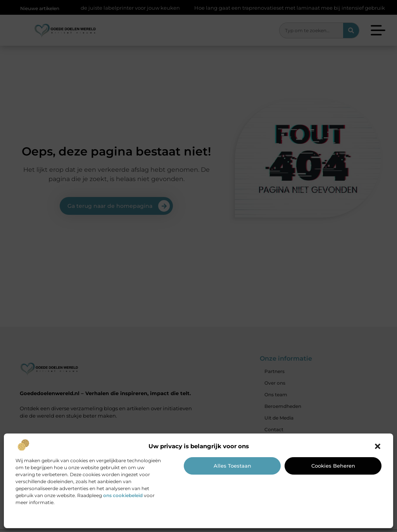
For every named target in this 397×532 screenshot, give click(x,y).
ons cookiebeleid (123, 495)
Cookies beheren (333, 466)
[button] (378, 446)
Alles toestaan (232, 466)
